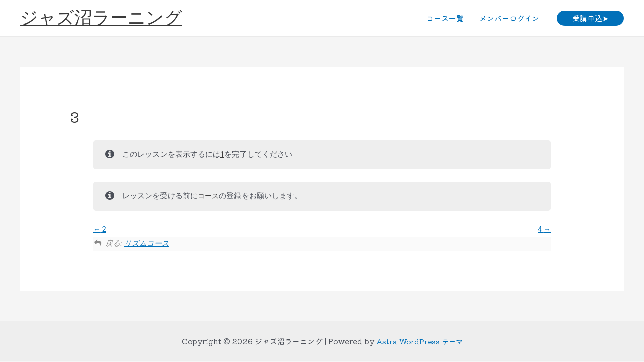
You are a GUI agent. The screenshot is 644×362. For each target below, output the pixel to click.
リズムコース (147, 243)
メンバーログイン (509, 18)
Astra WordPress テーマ (420, 341)
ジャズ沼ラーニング (101, 18)
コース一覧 (445, 18)
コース (209, 196)
